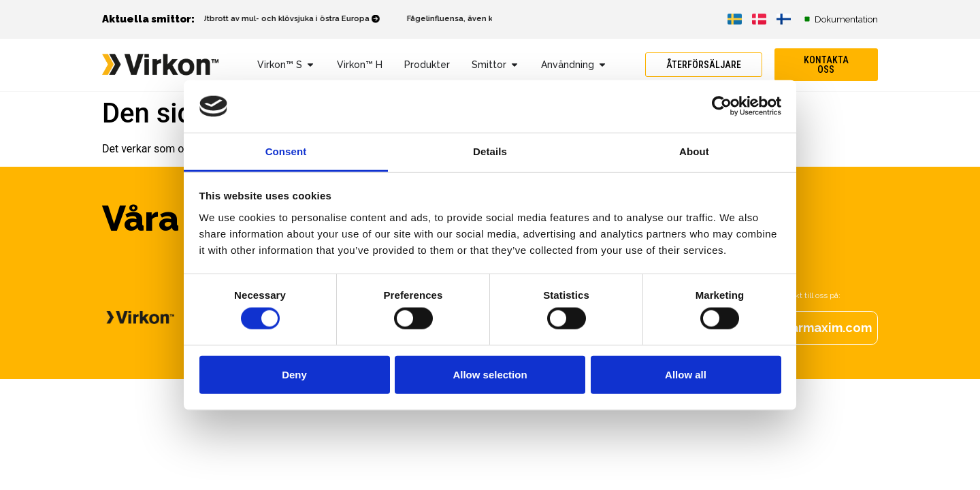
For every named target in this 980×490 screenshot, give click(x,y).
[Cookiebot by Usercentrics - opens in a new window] (722, 106)
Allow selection (490, 374)
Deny (294, 374)
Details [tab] (490, 151)
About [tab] (694, 151)
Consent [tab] (286, 151)
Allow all (686, 374)
